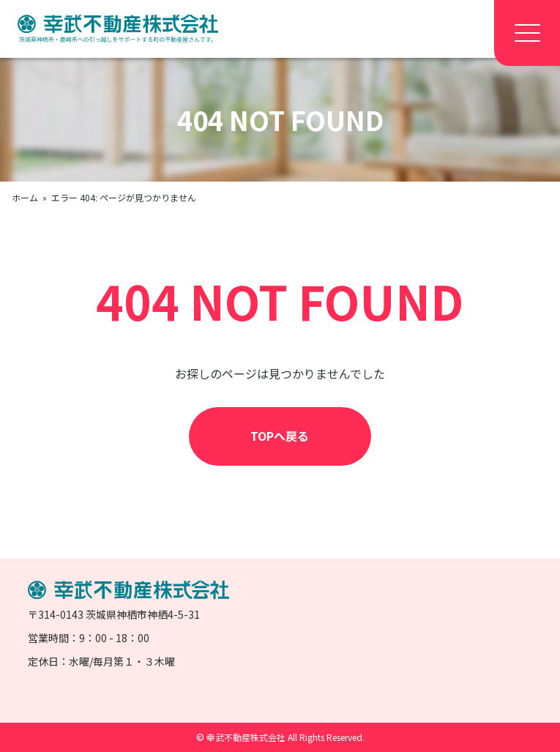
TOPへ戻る (280, 436)
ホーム (25, 197)
